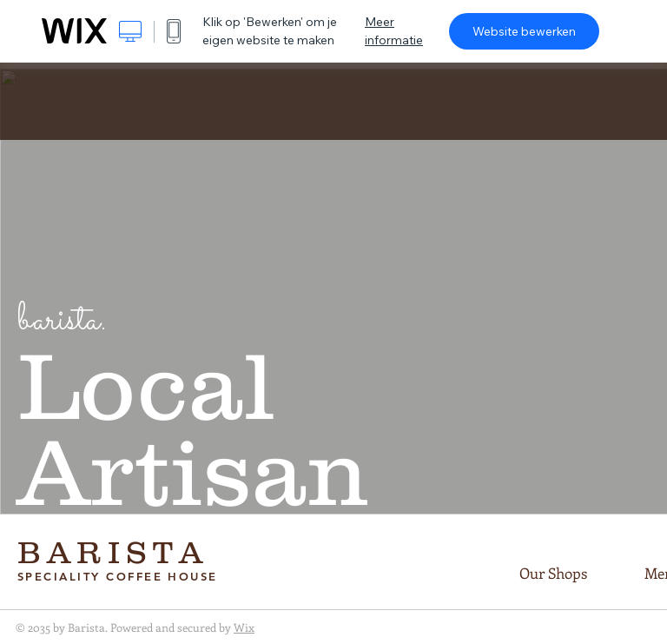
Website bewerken (524, 31)
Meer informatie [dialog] (394, 31)
